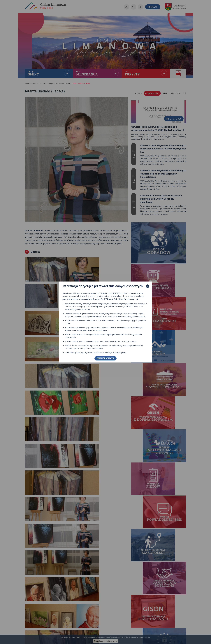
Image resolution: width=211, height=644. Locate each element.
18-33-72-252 (131, 307)
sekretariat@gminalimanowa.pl (77, 309)
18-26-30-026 (113, 316)
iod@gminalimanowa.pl (136, 316)
